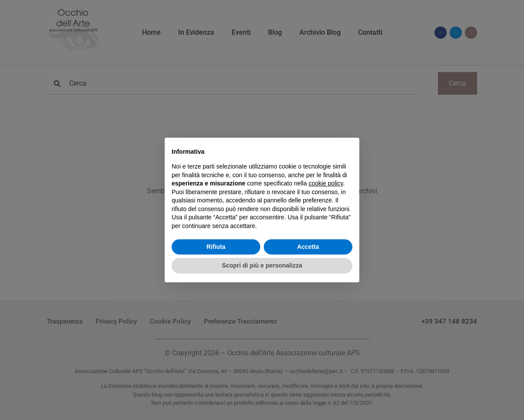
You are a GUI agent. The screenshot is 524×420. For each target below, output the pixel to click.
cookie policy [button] (326, 183)
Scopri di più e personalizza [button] (262, 265)
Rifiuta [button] (216, 247)
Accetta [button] (308, 247)
